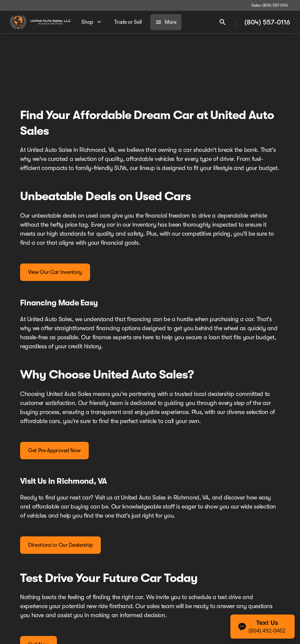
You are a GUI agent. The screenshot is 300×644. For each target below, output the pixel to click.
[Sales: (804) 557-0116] (270, 5)
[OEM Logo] (18, 22)
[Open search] (223, 22)
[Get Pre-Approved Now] (54, 451)
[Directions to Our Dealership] (60, 545)
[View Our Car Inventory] (55, 272)
